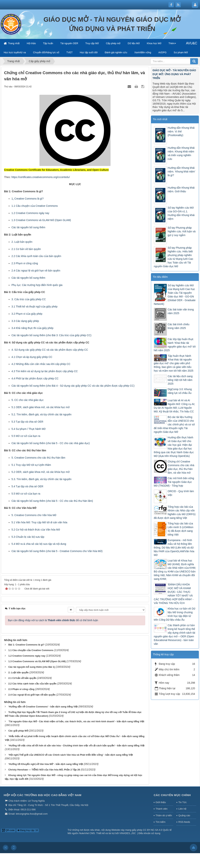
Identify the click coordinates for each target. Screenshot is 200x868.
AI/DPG (162, 52)
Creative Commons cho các (31, 458)
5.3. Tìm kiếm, (20, 479)
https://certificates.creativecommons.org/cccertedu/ (41, 177)
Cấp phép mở (113, 43)
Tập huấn (48, 43)
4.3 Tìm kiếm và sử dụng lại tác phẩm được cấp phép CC (45, 371)
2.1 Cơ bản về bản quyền (26, 249)
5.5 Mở (16, 436)
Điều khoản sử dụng (149, 833)
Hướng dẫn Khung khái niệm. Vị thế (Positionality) (181, 131)
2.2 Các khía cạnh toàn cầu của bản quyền (36, 256)
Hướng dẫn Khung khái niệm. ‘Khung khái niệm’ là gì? (182, 172)
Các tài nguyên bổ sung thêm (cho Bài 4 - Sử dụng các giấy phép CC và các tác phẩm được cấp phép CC (72, 386)
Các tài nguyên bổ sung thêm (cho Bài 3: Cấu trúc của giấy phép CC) (51, 335)
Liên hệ (182, 809)
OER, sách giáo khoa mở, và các (35, 407)
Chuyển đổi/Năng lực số (46, 52)
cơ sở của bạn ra (30, 436)
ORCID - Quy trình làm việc (181, 493)
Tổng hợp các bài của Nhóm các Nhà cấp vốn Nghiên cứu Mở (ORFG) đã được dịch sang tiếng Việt (175, 512)
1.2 (14, 213)
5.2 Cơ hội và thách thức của (29, 530)
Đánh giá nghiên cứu (116, 52)
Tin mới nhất (160, 119)
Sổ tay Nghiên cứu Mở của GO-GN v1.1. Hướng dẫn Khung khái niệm (181, 213)
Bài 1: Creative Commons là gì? (26, 645)
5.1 (14, 407)
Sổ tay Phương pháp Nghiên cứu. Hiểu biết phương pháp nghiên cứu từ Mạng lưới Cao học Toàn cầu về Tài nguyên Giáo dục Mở (174, 257)
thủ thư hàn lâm (56, 458)
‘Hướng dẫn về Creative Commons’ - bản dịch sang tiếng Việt (43, 707)
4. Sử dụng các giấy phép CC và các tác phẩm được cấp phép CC (50, 350)
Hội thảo (31, 43)
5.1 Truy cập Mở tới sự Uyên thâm (31, 465)
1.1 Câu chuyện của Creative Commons (31, 650)
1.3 (14, 220)
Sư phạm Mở (181, 52)
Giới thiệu (161, 802)
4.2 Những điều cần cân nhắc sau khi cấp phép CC (41, 364)
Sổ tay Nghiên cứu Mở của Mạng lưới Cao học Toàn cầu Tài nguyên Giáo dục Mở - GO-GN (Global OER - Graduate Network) (175, 295)
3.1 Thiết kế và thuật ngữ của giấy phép (34, 307)
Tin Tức (182, 802)
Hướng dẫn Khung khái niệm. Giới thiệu (181, 190)
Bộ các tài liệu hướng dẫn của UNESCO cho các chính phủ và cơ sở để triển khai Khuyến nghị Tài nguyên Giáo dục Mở (174, 424)
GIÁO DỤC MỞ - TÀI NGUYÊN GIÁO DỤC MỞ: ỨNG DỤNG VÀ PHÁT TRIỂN (174, 74)
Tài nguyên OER (69, 43)
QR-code (8, 830)
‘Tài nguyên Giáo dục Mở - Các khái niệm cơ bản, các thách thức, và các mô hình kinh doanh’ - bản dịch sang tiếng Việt (76, 721)
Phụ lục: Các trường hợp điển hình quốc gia (37, 285)
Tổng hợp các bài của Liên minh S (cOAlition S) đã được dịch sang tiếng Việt (181, 529)
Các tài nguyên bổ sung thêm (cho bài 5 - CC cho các (43, 443)
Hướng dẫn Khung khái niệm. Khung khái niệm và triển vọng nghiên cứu (181, 153)
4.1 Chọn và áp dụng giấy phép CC (32, 357)
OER (40, 422)
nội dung (61, 544)
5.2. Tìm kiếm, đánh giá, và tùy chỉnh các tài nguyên (41, 414)
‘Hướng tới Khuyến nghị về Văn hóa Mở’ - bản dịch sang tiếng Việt (46, 764)
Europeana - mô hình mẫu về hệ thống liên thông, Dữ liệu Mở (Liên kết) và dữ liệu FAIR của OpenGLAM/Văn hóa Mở (174, 548)
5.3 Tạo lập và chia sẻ (25, 422)
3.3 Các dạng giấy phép (25, 321)
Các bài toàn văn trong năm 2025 (181, 311)
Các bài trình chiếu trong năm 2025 (179, 326)
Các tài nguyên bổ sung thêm (28, 227)
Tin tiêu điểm (160, 277)
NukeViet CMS (87, 833)
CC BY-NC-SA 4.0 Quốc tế (157, 830)
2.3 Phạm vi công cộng (25, 263)
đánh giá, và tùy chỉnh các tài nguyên (50, 479)
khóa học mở (62, 407)
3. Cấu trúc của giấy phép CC (29, 299)
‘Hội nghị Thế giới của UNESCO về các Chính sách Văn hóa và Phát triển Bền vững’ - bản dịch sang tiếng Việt (71, 755)
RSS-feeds (184, 822)
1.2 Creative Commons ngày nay (27, 656)
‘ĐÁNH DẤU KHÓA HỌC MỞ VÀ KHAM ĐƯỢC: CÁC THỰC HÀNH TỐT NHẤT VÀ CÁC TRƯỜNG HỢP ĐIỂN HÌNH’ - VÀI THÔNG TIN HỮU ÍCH (174, 594)
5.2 (14, 472)
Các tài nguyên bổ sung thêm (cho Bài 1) (32, 667)
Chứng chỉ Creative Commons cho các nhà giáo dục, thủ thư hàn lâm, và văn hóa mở (181, 467)
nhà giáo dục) (82, 443)
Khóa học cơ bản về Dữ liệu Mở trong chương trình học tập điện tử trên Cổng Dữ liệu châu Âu (175, 614)
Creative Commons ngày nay (32, 213)
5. (13, 458)
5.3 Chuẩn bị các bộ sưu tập (28, 537)
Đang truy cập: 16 (28, 830)
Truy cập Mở (92, 43)
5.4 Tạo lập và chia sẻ (25, 486)
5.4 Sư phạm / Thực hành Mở (29, 429)
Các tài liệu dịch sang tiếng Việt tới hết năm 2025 (180, 380)
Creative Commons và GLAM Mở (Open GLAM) (43, 220)
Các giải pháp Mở (18, 731)
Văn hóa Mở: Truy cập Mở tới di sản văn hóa (41, 522)
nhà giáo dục (36, 400)
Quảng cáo (184, 815)
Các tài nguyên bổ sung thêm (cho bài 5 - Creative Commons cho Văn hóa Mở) (57, 551)
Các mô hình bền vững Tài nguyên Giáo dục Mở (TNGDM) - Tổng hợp (174, 482)
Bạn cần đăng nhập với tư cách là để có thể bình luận (53, 620)
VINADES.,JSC (128, 833)
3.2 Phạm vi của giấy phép (27, 314)
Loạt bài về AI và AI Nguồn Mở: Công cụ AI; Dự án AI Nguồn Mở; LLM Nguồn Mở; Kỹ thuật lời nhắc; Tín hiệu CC (174, 406)
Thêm (172, 43)
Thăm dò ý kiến (164, 815)
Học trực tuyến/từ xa (15, 52)
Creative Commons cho (28, 515)
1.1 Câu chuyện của (24, 206)
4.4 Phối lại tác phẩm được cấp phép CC (35, 378)
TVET (70, 52)
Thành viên (161, 809)
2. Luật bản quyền (22, 242)
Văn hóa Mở (49, 515)
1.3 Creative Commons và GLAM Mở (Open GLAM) (37, 661)
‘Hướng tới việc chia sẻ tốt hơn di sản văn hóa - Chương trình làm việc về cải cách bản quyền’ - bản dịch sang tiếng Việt (76, 746)
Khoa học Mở (154, 43)
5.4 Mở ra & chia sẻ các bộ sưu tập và (34, 544)
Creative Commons (47, 206)
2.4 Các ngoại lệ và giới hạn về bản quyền (36, 271)
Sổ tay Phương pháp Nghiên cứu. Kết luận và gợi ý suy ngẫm (182, 231)
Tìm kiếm (160, 822)
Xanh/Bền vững (143, 52)
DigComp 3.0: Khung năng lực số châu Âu (180, 391)
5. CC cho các (20, 400)
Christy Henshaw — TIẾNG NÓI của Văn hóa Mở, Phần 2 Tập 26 (44, 770)
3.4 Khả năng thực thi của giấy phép (32, 328)
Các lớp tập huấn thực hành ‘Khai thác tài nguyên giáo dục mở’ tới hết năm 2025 (175, 345)
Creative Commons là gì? (29, 199)
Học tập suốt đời (89, 52)
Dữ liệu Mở (134, 43)
